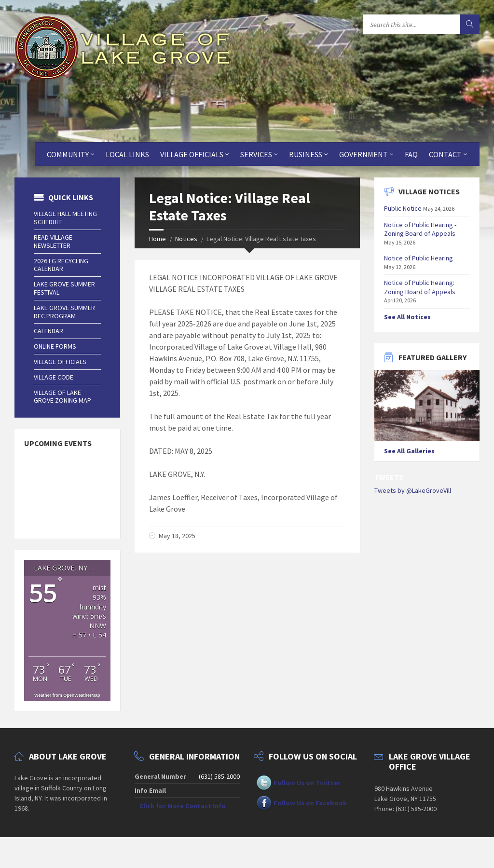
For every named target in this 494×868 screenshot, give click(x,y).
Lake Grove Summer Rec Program (64, 312)
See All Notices (407, 317)
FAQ (411, 154)
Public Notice (403, 208)
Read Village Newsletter (53, 241)
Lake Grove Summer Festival (64, 288)
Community (68, 154)
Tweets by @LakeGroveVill (413, 490)
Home (158, 239)
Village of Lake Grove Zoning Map (62, 397)
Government (364, 154)
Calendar (48, 331)
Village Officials (192, 154)
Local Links (127, 154)
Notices (186, 239)
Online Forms (55, 346)
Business (306, 154)
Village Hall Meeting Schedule (65, 218)
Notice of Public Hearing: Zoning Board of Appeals (420, 287)
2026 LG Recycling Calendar (61, 265)
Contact (445, 154)
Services (256, 154)
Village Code (54, 377)
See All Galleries (409, 451)
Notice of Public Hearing (419, 258)
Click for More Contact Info (183, 806)
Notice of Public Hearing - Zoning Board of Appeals (420, 229)
